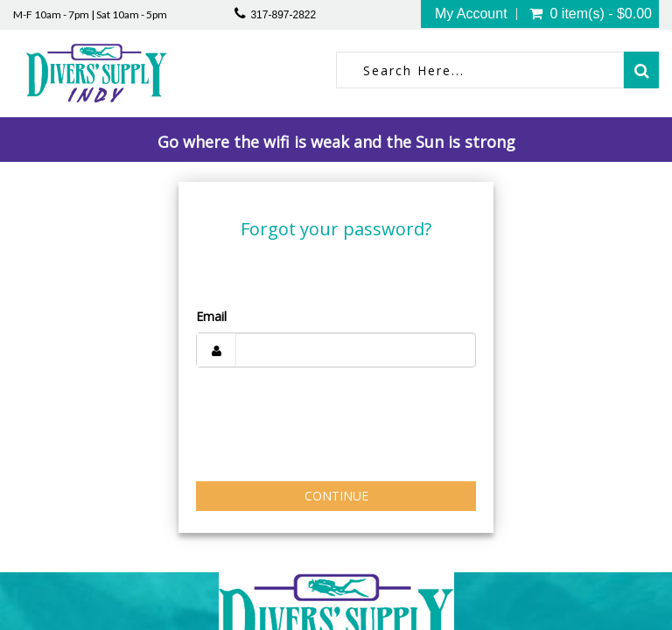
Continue (336, 496)
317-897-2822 (283, 15)
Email (211, 316)
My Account (471, 14)
